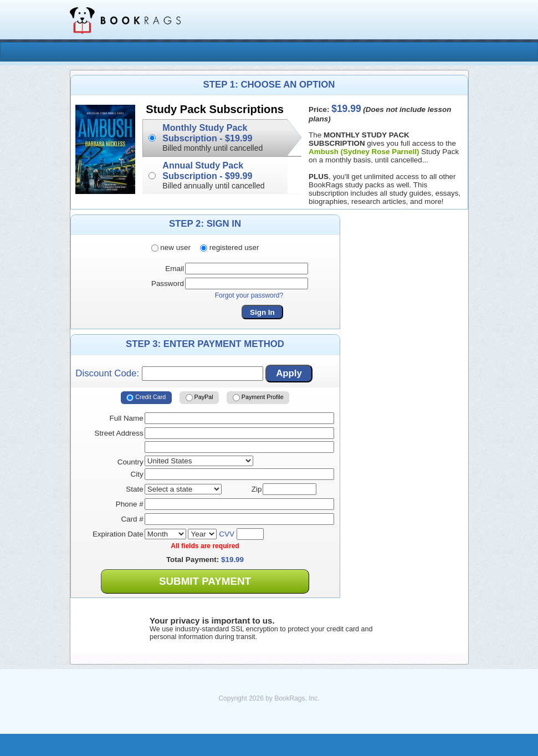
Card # (132, 519)
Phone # (130, 504)
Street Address (119, 433)
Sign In (262, 312)
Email (175, 269)
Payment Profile (258, 398)
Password (168, 283)
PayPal (199, 398)
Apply (289, 373)
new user (171, 247)
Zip (257, 489)
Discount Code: (169, 374)
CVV (227, 534)
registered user (229, 247)
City (137, 474)
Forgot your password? (249, 295)
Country (130, 462)
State (134, 489)
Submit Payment (205, 581)
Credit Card (146, 398)
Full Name (127, 418)
